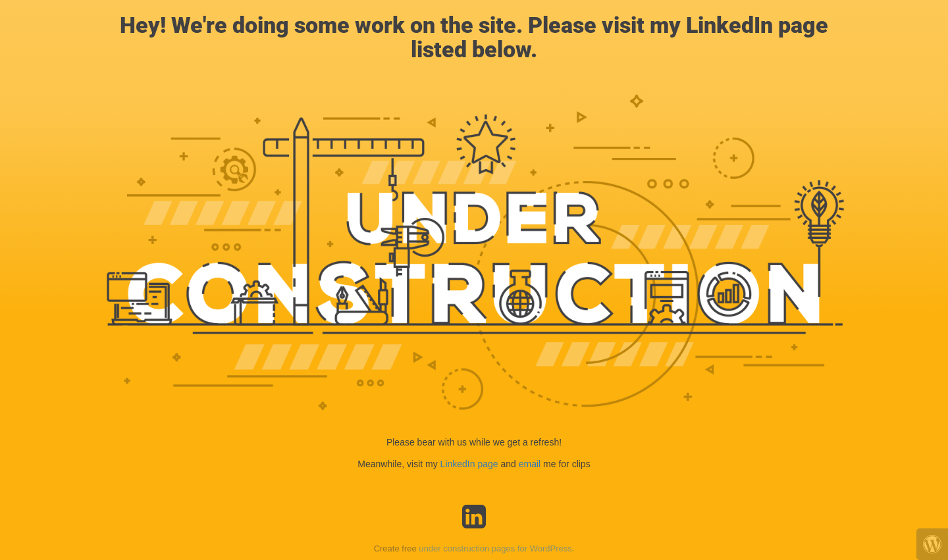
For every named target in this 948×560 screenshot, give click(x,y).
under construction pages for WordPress (495, 548)
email (530, 464)
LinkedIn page (471, 464)
